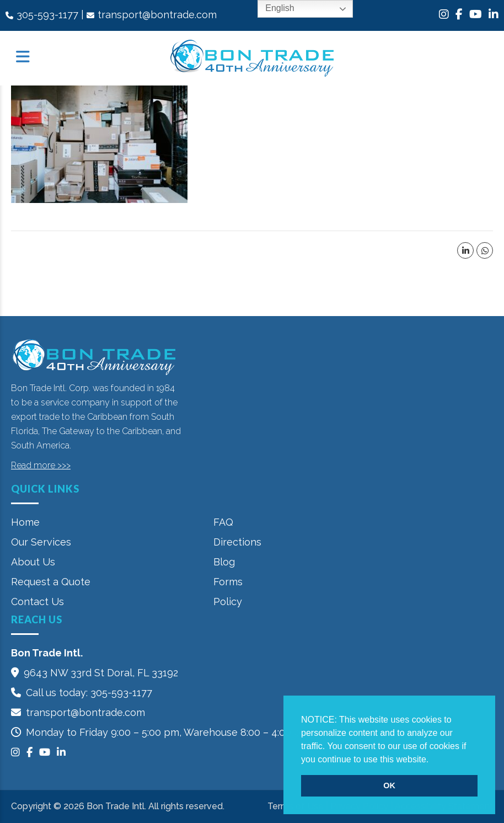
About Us (33, 562)
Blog (224, 562)
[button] (433, 760)
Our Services (41, 542)
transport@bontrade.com (157, 15)
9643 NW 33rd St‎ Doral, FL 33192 (101, 673)
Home (25, 522)
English (272, 9)
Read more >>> (41, 465)
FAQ (223, 522)
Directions (237, 542)
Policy (228, 602)
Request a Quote (51, 582)
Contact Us (37, 602)
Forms (228, 582)
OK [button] (389, 785)
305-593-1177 (47, 15)
